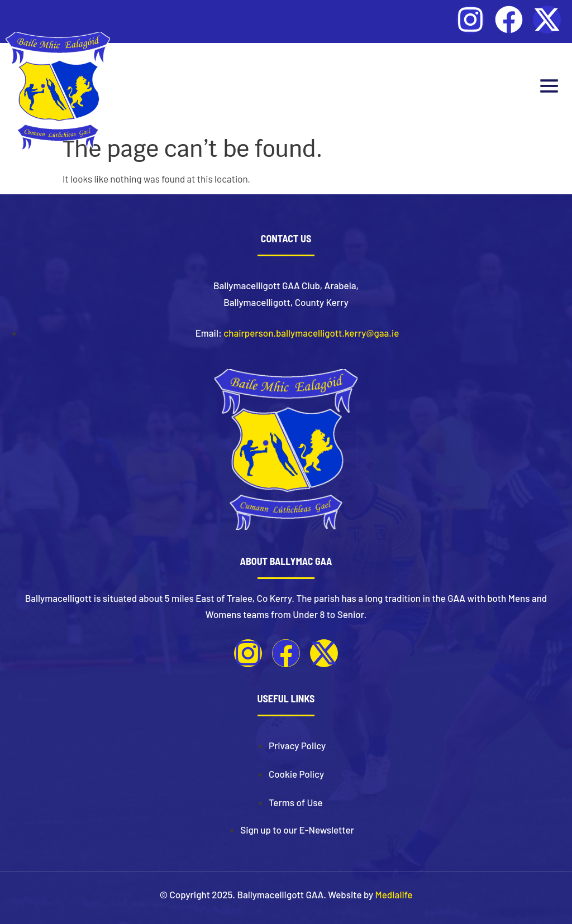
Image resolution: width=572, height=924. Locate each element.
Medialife (394, 894)
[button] (549, 87)
